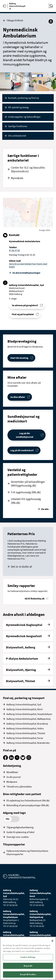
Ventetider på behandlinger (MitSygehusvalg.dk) (28, 484)
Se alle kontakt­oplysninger (26, 273)
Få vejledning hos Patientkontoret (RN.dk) (28, 800)
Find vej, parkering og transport (24, 698)
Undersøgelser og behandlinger (24, 117)
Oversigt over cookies (18, 837)
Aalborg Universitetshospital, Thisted (26, 733)
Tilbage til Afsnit (13, 20)
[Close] (52, 941)
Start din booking (19, 358)
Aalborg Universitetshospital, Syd (24, 704)
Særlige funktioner (18, 126)
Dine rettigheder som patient (22, 794)
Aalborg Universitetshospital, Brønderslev (28, 743)
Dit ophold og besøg (18, 107)
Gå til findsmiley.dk (35, 598)
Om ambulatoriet (17, 136)
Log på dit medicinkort (22, 450)
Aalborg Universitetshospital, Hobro (25, 728)
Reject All (28, 966)
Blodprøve (12, 782)
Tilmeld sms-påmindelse (19, 787)
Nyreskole (17, 178)
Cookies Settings (28, 957)
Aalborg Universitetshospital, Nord (24, 709)
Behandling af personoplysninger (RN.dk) (28, 805)
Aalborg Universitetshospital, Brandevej (27, 724)
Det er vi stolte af (21, 566)
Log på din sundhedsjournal (25, 435)
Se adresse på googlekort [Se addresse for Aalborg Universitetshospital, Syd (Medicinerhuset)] (25, 305)
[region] (28, 958)
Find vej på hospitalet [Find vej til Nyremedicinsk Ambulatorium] (23, 314)
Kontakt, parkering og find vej (23, 98)
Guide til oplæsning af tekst (20, 832)
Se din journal (14, 777)
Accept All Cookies (28, 974)
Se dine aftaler (18, 397)
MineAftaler (12, 772)
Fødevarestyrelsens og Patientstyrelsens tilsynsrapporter (27, 852)
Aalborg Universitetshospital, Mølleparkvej (28, 719)
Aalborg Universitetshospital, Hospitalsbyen (29, 714)
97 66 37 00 (14, 250)
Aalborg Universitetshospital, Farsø (25, 738)
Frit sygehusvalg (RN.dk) (26, 492)
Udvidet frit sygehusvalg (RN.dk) (26, 501)
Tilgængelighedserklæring (20, 827)
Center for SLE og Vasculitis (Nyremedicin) (28, 169)
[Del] (51, 21)
